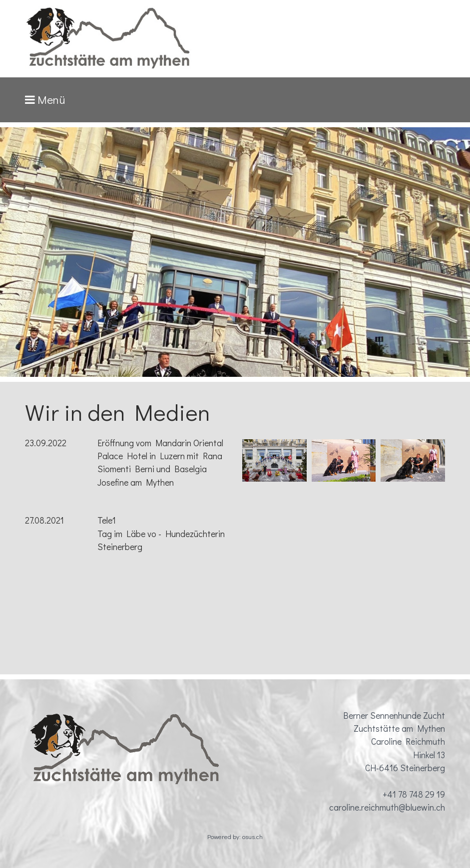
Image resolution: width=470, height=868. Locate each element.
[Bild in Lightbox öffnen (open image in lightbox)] (274, 460)
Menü (51, 100)
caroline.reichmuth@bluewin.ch (387, 807)
